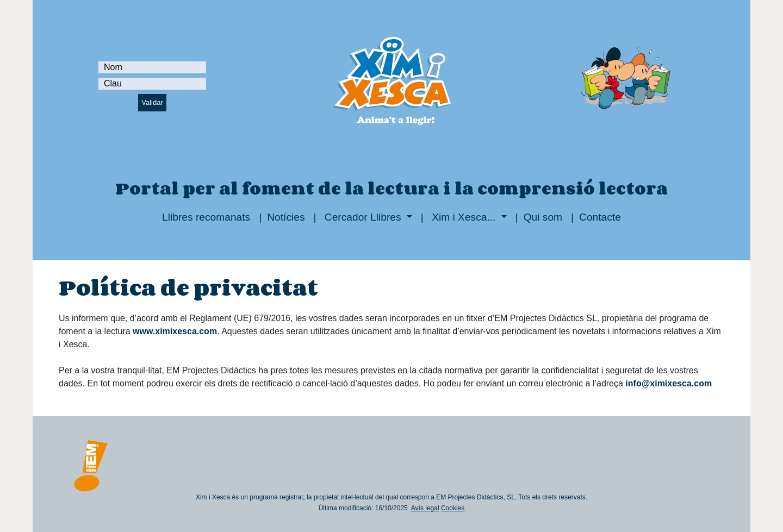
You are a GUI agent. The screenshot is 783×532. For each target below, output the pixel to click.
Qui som (543, 217)
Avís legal (425, 508)
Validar (152, 102)
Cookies (453, 508)
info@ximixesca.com (669, 383)
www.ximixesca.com (175, 331)
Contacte (600, 217)
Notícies (286, 217)
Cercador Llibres (363, 217)
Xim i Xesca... (464, 217)
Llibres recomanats (206, 217)
